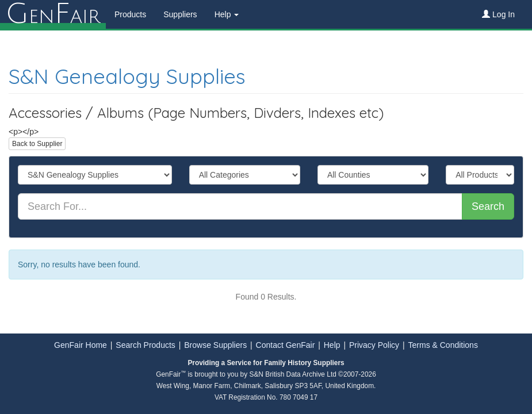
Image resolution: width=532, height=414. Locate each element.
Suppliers (180, 14)
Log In (498, 14)
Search (488, 206)
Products (130, 14)
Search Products (146, 345)
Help (332, 345)
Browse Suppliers (215, 345)
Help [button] (227, 14)
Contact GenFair (286, 345)
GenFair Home (81, 345)
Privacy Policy (374, 345)
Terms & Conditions (443, 345)
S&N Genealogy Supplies (127, 76)
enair (53, 14)
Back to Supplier (37, 144)
